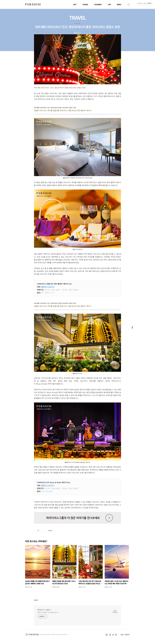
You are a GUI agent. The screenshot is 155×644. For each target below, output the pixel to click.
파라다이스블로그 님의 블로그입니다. (48, 612)
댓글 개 (36, 600)
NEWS (119, 5)
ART (75, 5)
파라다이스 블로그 (44, 610)
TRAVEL (85, 5)
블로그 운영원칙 (125, 635)
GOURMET (98, 5)
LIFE (109, 5)
